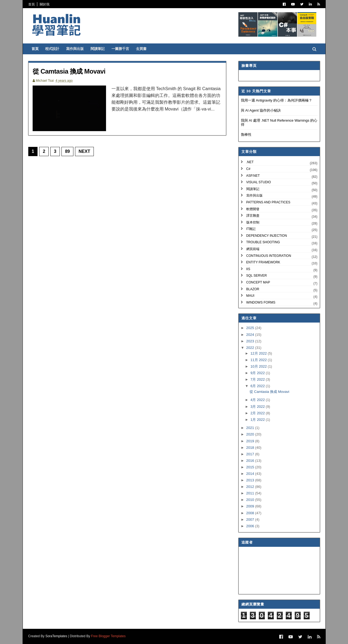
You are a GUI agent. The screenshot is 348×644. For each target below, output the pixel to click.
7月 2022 (258, 379)
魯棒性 (246, 135)
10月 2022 (259, 366)
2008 (251, 513)
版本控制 (253, 222)
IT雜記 (251, 229)
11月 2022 (259, 360)
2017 (251, 454)
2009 (251, 506)
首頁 (32, 4)
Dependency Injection (267, 236)
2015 (251, 467)
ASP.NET (253, 176)
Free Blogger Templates (108, 636)
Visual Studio (259, 182)
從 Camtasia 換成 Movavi (69, 71)
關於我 (45, 4)
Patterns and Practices (268, 202)
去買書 (141, 49)
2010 (251, 500)
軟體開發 (253, 209)
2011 (251, 493)
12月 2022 (259, 353)
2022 (251, 348)
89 (67, 151)
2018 (251, 448)
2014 (251, 474)
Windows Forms (261, 302)
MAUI (250, 296)
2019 (251, 441)
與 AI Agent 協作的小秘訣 (261, 110)
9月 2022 (258, 373)
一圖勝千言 (120, 49)
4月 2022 (258, 400)
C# (248, 169)
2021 (251, 428)
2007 (251, 520)
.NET (250, 162)
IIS (248, 269)
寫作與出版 (75, 49)
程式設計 (52, 49)
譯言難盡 (253, 216)
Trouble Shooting (263, 242)
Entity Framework (263, 262)
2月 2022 (258, 413)
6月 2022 (258, 386)
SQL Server (257, 276)
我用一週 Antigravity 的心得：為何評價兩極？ (277, 100)
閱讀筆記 (98, 49)
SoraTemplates (56, 636)
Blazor (253, 289)
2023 (251, 341)
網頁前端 (253, 249)
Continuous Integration (269, 256)
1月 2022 (258, 420)
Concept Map (258, 282)
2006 (251, 526)
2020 (251, 434)
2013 (251, 480)
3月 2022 (258, 407)
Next (84, 151)
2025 (251, 328)
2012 (251, 487)
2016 (251, 461)
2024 (251, 335)
